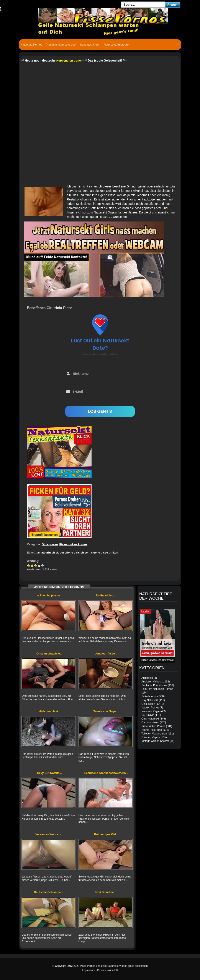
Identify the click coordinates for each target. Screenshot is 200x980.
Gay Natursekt (150, 700)
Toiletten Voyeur (151, 737)
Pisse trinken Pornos (73, 544)
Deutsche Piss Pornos (154, 685)
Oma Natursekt (150, 719)
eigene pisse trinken (105, 553)
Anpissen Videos (151, 682)
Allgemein (147, 678)
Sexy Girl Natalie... (49, 773)
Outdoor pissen (150, 722)
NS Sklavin (148, 715)
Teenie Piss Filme (152, 730)
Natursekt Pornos (31, 45)
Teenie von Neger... (106, 711)
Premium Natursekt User (61, 45)
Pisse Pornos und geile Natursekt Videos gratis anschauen (114, 966)
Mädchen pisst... (49, 711)
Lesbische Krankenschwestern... (106, 773)
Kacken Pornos (150, 708)
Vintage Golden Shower (155, 741)
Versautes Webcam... (49, 834)
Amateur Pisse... (106, 654)
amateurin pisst (48, 553)
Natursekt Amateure (116, 45)
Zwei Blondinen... (106, 892)
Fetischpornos (150, 696)
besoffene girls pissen (75, 553)
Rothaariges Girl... (106, 834)
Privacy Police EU (107, 970)
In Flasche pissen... (49, 595)
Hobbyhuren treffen (70, 61)
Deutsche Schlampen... (49, 892)
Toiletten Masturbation (154, 734)
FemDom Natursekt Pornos (157, 689)
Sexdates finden (90, 45)
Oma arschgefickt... (49, 654)
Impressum (88, 970)
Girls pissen (50, 544)
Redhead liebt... (106, 595)
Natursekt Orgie (151, 711)
